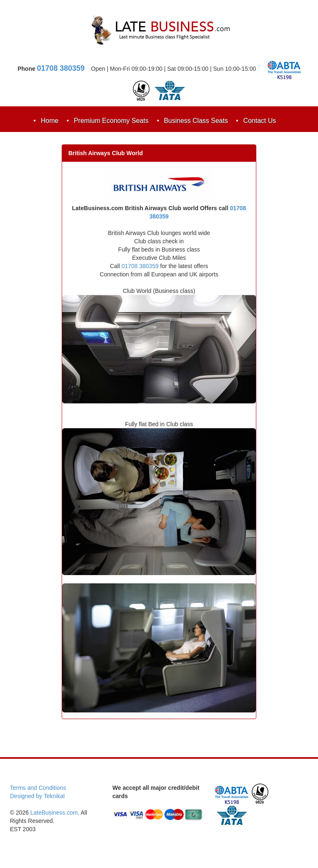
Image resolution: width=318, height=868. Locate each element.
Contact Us (259, 121)
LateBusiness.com (54, 813)
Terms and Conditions (38, 788)
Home (49, 121)
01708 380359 (61, 68)
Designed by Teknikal (37, 796)
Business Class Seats (196, 121)
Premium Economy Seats (111, 121)
